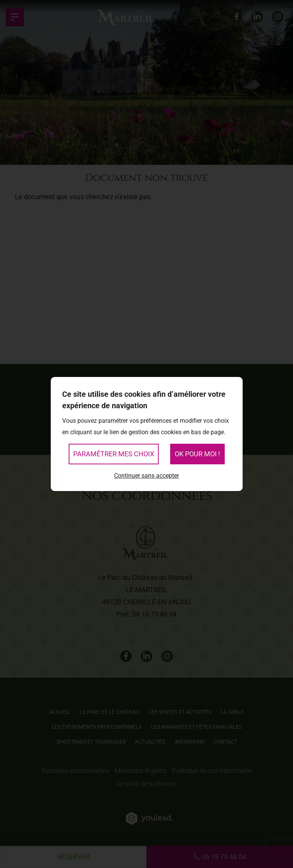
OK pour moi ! (197, 454)
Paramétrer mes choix (114, 454)
